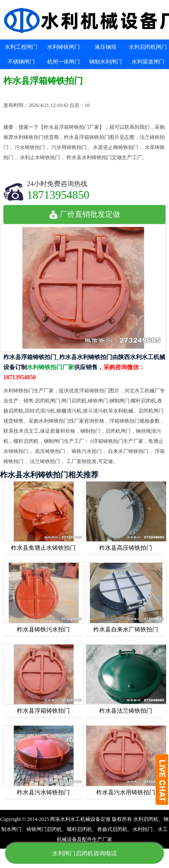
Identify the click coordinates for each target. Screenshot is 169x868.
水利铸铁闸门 (63, 47)
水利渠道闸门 (148, 62)
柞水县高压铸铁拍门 (126, 548)
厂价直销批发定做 (85, 214)
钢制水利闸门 (106, 62)
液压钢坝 (106, 47)
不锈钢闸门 (21, 62)
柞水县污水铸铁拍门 (43, 792)
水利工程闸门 (21, 47)
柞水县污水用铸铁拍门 (126, 792)
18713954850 (58, 195)
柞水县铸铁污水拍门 (43, 630)
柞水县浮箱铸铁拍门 (43, 711)
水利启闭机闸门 (148, 47)
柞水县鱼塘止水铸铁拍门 (43, 548)
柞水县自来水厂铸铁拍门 (126, 630)
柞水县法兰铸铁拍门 (126, 711)
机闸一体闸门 (63, 62)
